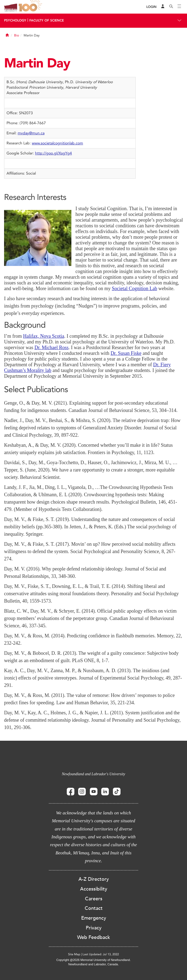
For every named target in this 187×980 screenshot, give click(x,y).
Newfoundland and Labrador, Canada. (94, 964)
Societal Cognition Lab (134, 289)
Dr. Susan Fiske (126, 353)
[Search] (171, 7)
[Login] (151, 7)
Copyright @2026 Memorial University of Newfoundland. (93, 960)
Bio (17, 35)
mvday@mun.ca (31, 133)
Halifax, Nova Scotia (44, 336)
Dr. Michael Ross (52, 348)
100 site (31, 7)
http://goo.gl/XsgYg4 (53, 153)
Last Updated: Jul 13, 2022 (101, 954)
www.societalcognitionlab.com (57, 143)
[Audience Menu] (163, 7)
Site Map (74, 954)
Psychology (15, 20)
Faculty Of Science (47, 20)
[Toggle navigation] (179, 7)
